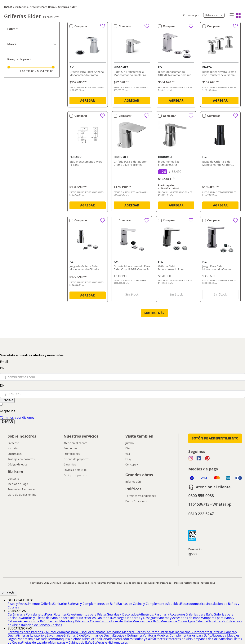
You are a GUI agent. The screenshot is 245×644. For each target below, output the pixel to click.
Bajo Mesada (38, 639)
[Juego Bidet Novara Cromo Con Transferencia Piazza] (220, 65)
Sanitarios (60, 604)
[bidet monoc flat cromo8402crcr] (176, 162)
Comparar (81, 26)
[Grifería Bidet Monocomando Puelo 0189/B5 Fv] (176, 260)
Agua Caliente (197, 621)
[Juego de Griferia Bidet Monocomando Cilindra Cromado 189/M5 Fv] (88, 260)
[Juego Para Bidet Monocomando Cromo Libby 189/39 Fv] (220, 260)
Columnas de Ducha (99, 635)
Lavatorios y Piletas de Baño (38, 618)
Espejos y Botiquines (128, 635)
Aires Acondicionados (99, 639)
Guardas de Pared (146, 632)
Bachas (227, 639)
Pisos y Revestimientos (24, 604)
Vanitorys (150, 635)
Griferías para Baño (42, 7)
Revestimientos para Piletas (87, 614)
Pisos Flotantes (56, 614)
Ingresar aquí (115, 583)
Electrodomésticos (194, 604)
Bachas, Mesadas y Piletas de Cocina (74, 621)
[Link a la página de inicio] (8, 7)
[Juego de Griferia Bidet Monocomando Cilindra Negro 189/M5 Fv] (220, 162)
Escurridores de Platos (116, 621)
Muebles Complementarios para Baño (184, 635)
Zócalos (185, 632)
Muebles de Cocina (174, 621)
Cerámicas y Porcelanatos (26, 614)
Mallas (175, 632)
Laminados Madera (119, 632)
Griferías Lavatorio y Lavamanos (40, 635)
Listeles (165, 632)
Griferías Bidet (67, 7)
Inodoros (64, 618)
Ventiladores (123, 639)
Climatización (217, 621)
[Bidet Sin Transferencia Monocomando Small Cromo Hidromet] (132, 65)
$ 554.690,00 (44, 71)
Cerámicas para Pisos (71, 632)
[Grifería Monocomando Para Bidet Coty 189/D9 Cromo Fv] (132, 260)
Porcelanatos (96, 632)
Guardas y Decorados (122, 614)
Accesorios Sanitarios (96, 618)
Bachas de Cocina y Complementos (143, 604)
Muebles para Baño (146, 621)
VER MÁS (8, 593)
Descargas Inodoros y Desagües (134, 618)
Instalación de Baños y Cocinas (40, 625)
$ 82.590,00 (27, 71)
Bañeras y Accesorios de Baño (179, 618)
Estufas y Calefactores (148, 639)
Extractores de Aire (178, 639)
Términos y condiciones (17, 417)
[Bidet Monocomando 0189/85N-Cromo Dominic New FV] (176, 65)
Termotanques (58, 639)
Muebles (174, 604)
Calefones (76, 639)
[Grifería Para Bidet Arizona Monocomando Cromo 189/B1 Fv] (88, 65)
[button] (32, 44)
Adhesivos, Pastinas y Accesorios (162, 614)
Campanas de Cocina (207, 639)
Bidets (76, 618)
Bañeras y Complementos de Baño (92, 604)
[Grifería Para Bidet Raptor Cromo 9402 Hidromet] (132, 162)
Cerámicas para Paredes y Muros (31, 632)
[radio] (231, 15)
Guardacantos (201, 632)
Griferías (21, 7)
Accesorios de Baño (33, 621)
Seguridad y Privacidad (76, 583)
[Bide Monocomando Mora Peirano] (88, 162)
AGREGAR (88, 101)
